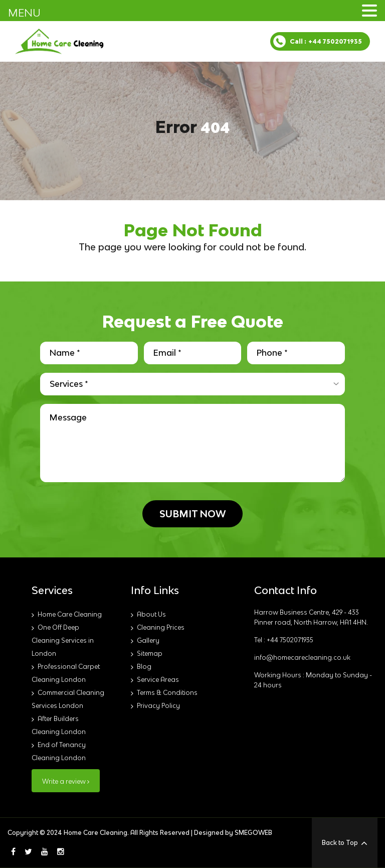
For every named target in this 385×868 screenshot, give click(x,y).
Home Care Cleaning (70, 614)
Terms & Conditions (167, 693)
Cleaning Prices (161, 627)
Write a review (66, 781)
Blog (144, 667)
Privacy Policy (158, 706)
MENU (24, 13)
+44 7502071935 (335, 41)
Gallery (148, 640)
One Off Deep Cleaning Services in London (63, 640)
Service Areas (158, 680)
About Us (151, 614)
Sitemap (150, 654)
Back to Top (345, 843)
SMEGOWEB (253, 833)
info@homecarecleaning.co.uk (302, 658)
